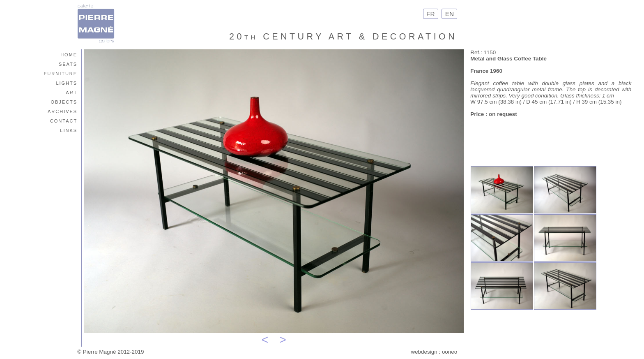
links (69, 130)
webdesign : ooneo (434, 352)
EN (449, 14)
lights (67, 82)
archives (62, 111)
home (69, 54)
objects (64, 101)
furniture (61, 73)
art (71, 92)
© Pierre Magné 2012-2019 (110, 352)
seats (68, 64)
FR (431, 14)
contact (64, 120)
